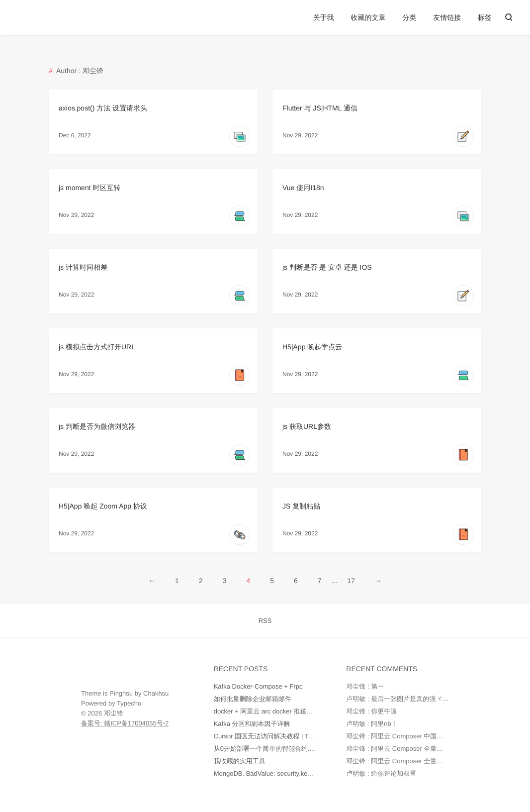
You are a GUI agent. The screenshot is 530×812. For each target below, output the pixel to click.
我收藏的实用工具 (240, 761)
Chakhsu (156, 693)
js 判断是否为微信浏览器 (97, 426)
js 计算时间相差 (83, 267)
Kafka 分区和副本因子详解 (252, 724)
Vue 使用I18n (303, 188)
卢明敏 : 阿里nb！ (372, 724)
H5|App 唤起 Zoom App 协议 (103, 506)
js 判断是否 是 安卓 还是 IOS (327, 267)
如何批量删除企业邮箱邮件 (253, 699)
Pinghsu (121, 693)
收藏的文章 (368, 17)
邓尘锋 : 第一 (365, 686)
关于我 (324, 17)
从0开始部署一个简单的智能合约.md (266, 749)
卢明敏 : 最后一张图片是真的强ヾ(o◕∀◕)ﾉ (407, 699)
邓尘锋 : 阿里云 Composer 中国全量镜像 (404, 736)
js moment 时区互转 (89, 188)
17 (351, 581)
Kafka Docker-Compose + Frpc (258, 686)
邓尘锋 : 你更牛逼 (371, 711)
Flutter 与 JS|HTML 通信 (320, 108)
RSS (265, 621)
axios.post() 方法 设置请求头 (103, 108)
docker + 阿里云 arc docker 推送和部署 (270, 711)
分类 (409, 17)
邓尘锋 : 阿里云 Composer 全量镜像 (398, 749)
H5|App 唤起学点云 (312, 347)
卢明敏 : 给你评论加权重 (381, 773)
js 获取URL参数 (307, 426)
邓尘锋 (114, 713)
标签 (485, 17)
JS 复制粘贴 (301, 506)
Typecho (129, 703)
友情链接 (447, 17)
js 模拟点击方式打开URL (97, 347)
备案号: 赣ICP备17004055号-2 (125, 723)
